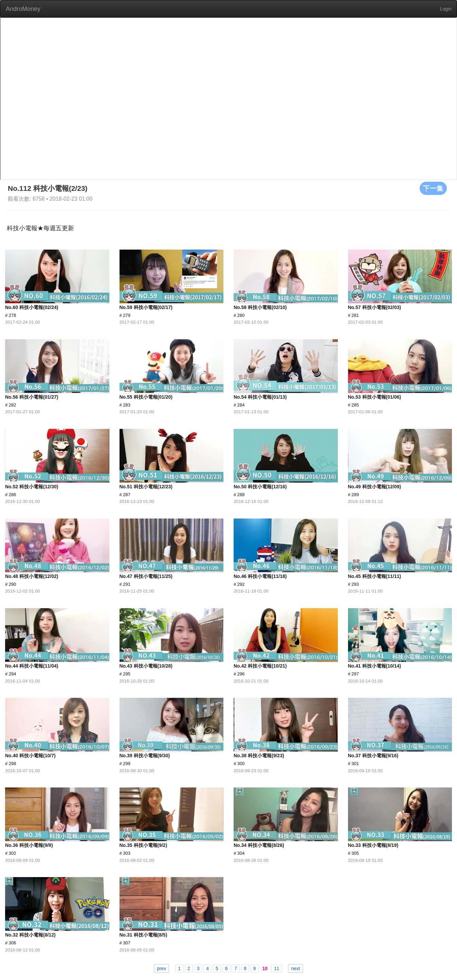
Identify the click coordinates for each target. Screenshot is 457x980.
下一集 (433, 188)
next (295, 968)
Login (446, 9)
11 (277, 968)
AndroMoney (23, 9)
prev (161, 968)
